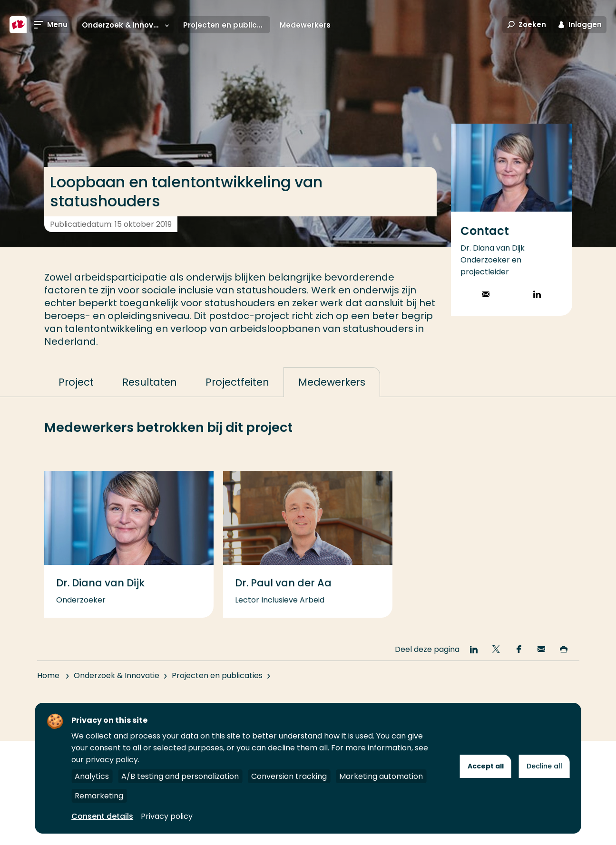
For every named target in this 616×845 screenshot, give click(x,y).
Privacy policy (167, 816)
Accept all (486, 766)
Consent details (102, 816)
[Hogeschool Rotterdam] (18, 25)
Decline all (544, 766)
